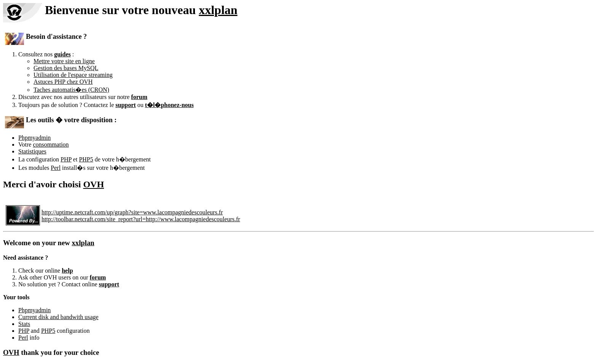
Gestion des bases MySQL (66, 68)
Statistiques (32, 151)
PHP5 (86, 159)
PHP (66, 159)
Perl (56, 168)
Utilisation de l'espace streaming (73, 75)
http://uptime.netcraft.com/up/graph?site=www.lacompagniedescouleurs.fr (132, 212)
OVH (93, 184)
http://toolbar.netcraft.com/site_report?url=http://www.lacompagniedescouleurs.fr (141, 219)
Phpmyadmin (34, 138)
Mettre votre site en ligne (64, 61)
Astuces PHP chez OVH (63, 82)
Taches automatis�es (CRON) (71, 90)
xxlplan (218, 10)
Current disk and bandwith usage (58, 317)
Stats (24, 324)
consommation (51, 144)
